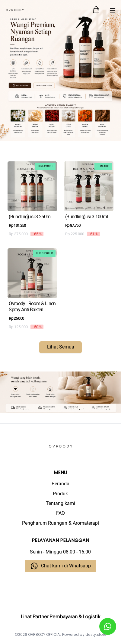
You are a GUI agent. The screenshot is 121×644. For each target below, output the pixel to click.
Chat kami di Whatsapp (66, 566)
